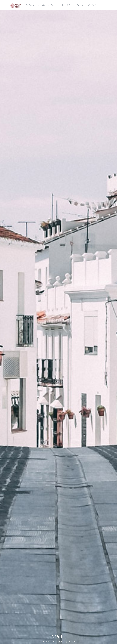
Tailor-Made (81, 5)
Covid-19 (54, 5)
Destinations (42, 5)
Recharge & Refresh (67, 5)
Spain (58, 636)
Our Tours (30, 5)
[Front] (16, 5)
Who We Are (93, 5)
